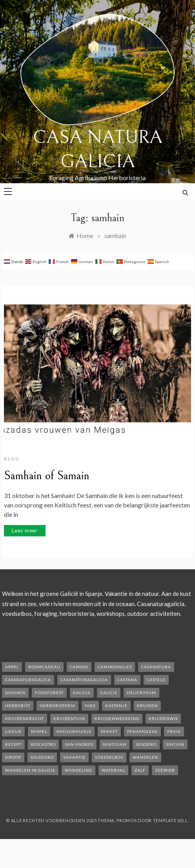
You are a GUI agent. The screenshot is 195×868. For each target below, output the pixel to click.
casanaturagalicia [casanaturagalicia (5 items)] (84, 680)
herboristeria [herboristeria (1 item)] (57, 706)
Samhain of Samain (47, 476)
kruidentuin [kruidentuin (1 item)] (69, 718)
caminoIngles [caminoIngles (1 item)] (115, 667)
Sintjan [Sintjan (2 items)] (175, 744)
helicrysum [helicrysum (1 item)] (141, 693)
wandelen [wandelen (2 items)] (145, 757)
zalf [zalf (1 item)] (140, 770)
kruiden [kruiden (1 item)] (147, 706)
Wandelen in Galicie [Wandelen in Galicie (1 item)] (30, 770)
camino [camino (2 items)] (79, 667)
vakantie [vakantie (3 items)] (74, 757)
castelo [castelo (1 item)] (156, 680)
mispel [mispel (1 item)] (39, 731)
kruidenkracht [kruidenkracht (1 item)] (25, 718)
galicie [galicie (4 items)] (109, 693)
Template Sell (170, 820)
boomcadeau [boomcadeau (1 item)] (44, 667)
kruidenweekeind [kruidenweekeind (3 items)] (117, 718)
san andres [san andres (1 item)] (79, 744)
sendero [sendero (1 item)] (146, 744)
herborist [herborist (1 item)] (18, 706)
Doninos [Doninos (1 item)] (15, 693)
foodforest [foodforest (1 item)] (49, 693)
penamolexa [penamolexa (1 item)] (142, 731)
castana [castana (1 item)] (127, 680)
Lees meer (25, 531)
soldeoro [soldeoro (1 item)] (42, 757)
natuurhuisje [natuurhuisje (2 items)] (74, 731)
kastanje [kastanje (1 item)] (116, 706)
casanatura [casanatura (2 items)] (156, 667)
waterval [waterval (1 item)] (113, 770)
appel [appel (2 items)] (12, 667)
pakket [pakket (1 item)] (109, 731)
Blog (12, 459)
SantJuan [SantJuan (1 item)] (115, 744)
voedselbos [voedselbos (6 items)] (109, 757)
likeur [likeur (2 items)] (13, 731)
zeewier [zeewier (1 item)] (165, 770)
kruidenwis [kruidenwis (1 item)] (163, 718)
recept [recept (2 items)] (13, 744)
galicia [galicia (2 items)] (82, 693)
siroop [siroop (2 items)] (13, 757)
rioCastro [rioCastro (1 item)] (43, 744)
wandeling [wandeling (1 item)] (78, 770)
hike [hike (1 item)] (90, 706)
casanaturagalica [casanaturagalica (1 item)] (28, 680)
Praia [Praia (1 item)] (174, 731)
